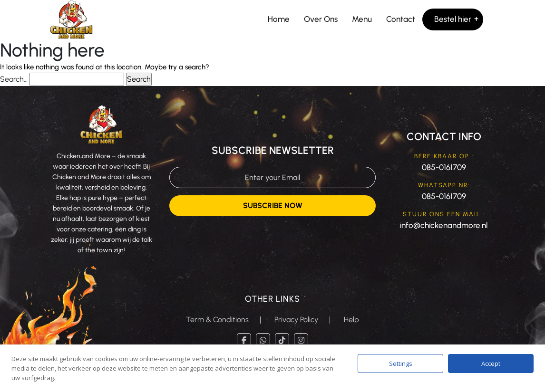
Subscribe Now (273, 206)
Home (279, 19)
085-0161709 (444, 167)
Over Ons (321, 19)
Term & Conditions (217, 320)
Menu (362, 19)
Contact (401, 19)
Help (351, 320)
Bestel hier (453, 19)
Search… (14, 79)
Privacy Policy (296, 320)
